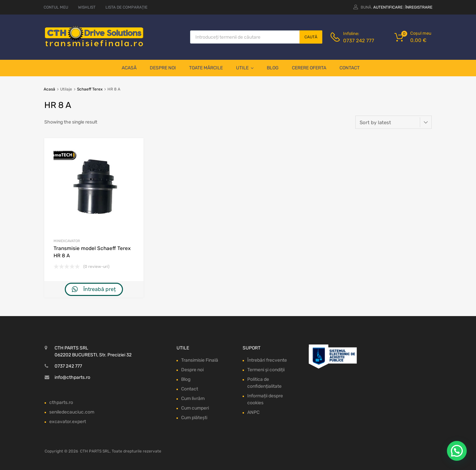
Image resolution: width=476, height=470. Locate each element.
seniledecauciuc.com (72, 412)
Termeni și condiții (266, 370)
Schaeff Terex (90, 89)
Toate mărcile (206, 68)
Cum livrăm (193, 398)
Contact (350, 68)
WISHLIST (87, 7)
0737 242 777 (359, 41)
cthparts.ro (61, 402)
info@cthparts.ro (72, 377)
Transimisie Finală (200, 360)
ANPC (253, 412)
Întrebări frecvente (267, 360)
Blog (273, 68)
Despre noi (163, 68)
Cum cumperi (195, 408)
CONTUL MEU (56, 7)
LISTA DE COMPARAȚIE (126, 7)
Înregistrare (419, 7)
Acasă (129, 68)
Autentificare (388, 7)
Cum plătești (194, 418)
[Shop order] (394, 122)
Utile (245, 68)
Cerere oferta (309, 68)
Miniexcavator (67, 241)
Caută (311, 37)
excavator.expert (68, 422)
